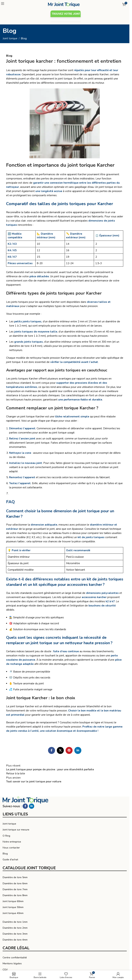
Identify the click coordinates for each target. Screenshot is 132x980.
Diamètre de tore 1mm (15, 922)
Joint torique (10, 38)
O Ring (6, 836)
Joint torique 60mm (13, 901)
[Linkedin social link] (78, 750)
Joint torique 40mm (13, 913)
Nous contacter (11, 848)
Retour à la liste (16, 773)
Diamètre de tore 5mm (15, 877)
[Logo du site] (64, 4)
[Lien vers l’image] (25, 800)
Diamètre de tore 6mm (15, 883)
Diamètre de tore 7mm (15, 889)
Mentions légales (12, 963)
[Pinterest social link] (69, 750)
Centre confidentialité (15, 958)
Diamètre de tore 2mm (15, 928)
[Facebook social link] (52, 750)
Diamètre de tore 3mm (15, 934)
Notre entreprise (12, 842)
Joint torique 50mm (13, 907)
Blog (24, 38)
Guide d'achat (10, 860)
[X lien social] (60, 750)
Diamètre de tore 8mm (15, 895)
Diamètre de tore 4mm (15, 940)
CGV (5, 970)
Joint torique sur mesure (16, 830)
